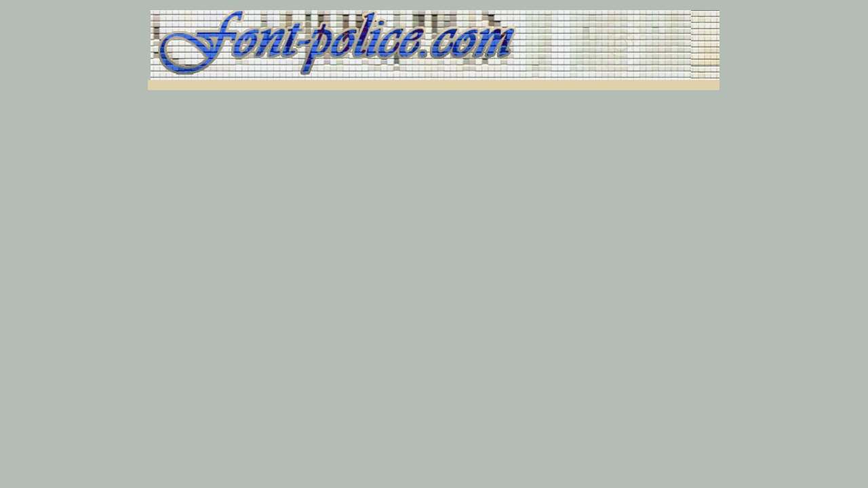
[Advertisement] (313, 85)
